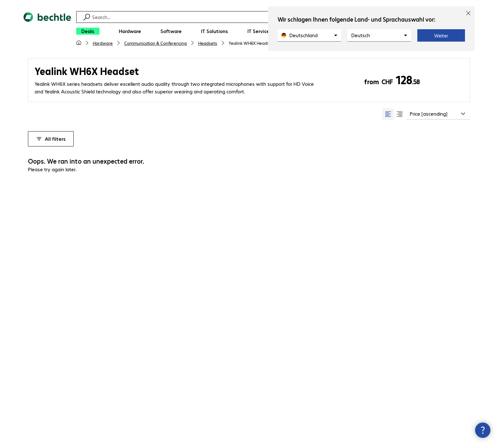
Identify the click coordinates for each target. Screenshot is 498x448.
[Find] (253, 17)
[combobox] (438, 114)
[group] (394, 114)
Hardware (103, 43)
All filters (51, 139)
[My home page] (79, 43)
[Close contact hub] (483, 430)
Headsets (208, 43)
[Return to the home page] (47, 32)
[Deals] (88, 31)
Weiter (441, 36)
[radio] (388, 114)
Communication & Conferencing (155, 43)
